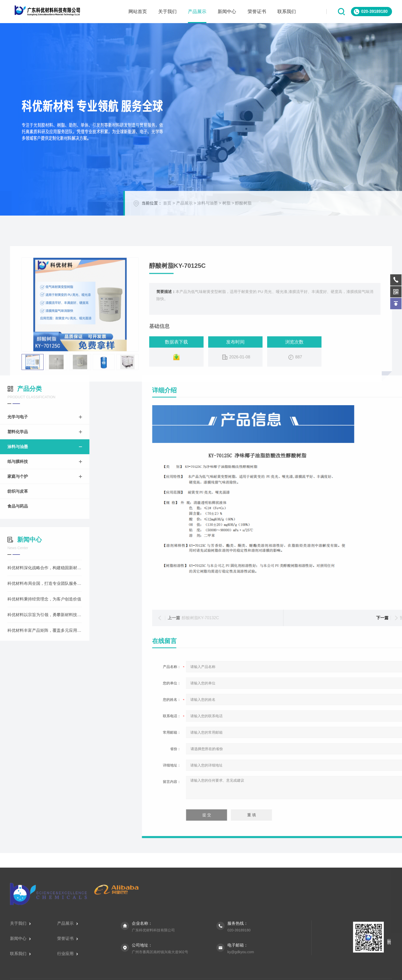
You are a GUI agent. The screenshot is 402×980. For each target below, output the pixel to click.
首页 (323, 211)
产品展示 (340, 211)
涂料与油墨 (364, 211)
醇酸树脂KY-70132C (346, 618)
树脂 (383, 211)
